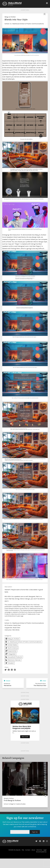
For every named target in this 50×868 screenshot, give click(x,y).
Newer (7, 681)
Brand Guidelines (41, 852)
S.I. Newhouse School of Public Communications (27, 24)
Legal (45, 850)
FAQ (23, 850)
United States (11, 645)
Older (43, 681)
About (33, 850)
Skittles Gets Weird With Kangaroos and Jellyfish (22, 727)
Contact (28, 850)
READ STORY (25, 737)
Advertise (39, 850)
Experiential (11, 651)
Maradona (8, 685)
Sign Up (35, 832)
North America (12, 648)
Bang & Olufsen (10, 17)
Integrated (10, 654)
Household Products (14, 657)
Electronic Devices (13, 660)
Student (10, 663)
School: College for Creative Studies (15, 804)
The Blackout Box (40, 685)
